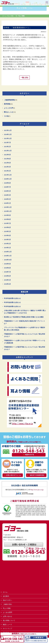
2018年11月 (8, 256)
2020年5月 (7, 191)
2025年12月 (8, 130)
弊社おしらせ (9, 112)
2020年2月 (7, 199)
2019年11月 (8, 211)
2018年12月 (8, 252)
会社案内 (6, 596)
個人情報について (9, 620)
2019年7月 (7, 223)
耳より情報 (24, 8)
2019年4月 (7, 236)
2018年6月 (7, 276)
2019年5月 (7, 231)
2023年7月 (7, 143)
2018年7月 (7, 272)
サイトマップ (7, 629)
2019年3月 (7, 240)
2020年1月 (7, 203)
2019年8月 (7, 219)
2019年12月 (8, 207)
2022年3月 (7, 167)
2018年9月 (7, 264)
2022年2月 (7, 171)
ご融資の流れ (7, 604)
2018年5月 (7, 280)
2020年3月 (7, 195)
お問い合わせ (7, 616)
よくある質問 (7, 612)
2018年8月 (7, 268)
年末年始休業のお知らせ (12, 298)
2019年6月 (7, 227)
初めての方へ (7, 600)
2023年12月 (8, 139)
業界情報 (7, 104)
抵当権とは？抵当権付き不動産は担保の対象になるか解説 (24, 317)
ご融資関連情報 (9, 100)
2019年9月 (7, 215)
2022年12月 (8, 151)
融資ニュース (7, 624)
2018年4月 (7, 284)
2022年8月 (7, 159)
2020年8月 (7, 183)
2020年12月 (8, 179)
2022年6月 (7, 163)
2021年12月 (8, 175)
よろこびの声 (9, 108)
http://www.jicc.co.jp (37, 490)
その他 (6, 116)
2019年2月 (7, 244)
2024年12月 (8, 134)
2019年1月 (7, 248)
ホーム (5, 592)
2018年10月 (8, 260)
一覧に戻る (24, 78)
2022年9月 (7, 155)
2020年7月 (7, 187)
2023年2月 (7, 147)
